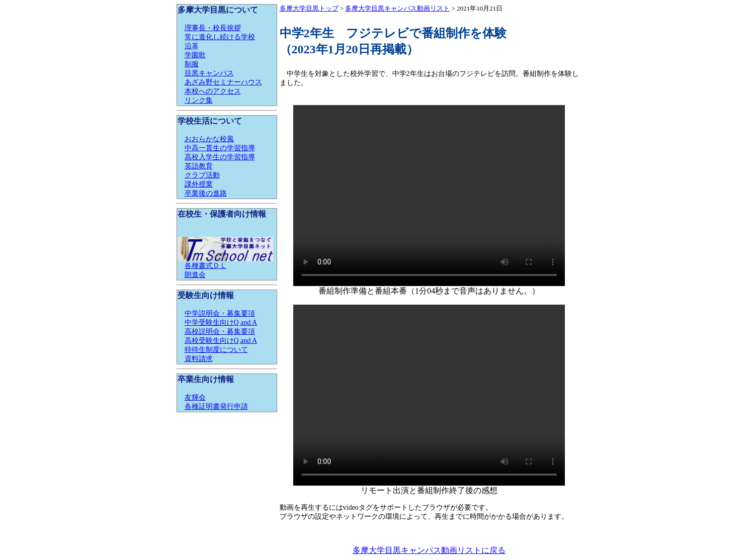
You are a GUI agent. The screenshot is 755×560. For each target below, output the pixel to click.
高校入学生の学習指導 (220, 157)
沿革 (192, 46)
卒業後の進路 (206, 193)
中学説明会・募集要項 (220, 313)
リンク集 (199, 100)
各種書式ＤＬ (206, 266)
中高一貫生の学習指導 (220, 148)
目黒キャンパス (209, 73)
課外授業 (199, 184)
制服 (192, 64)
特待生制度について (216, 350)
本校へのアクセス (213, 91)
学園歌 (195, 55)
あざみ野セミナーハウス (223, 82)
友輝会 (195, 397)
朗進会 (195, 275)
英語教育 (199, 166)
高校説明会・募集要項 (220, 332)
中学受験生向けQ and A (221, 322)
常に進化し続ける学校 (220, 37)
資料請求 (199, 359)
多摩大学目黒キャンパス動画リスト (397, 8)
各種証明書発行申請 (216, 406)
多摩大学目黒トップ (309, 8)
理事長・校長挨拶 (213, 28)
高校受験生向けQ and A (221, 341)
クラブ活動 (202, 175)
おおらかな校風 (209, 139)
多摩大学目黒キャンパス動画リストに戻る (429, 550)
